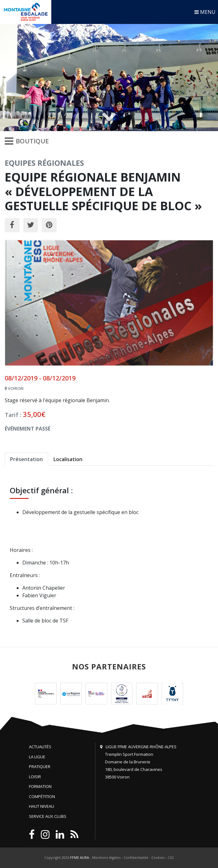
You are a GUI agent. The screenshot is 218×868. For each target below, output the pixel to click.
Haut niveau (42, 806)
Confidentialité (136, 857)
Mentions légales (106, 857)
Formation (40, 786)
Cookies (158, 857)
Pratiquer (40, 767)
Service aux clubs (48, 816)
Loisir (35, 777)
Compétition (42, 796)
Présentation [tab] (26, 459)
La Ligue (37, 757)
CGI (171, 857)
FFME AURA (80, 857)
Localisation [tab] (68, 459)
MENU (205, 12)
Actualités (40, 747)
